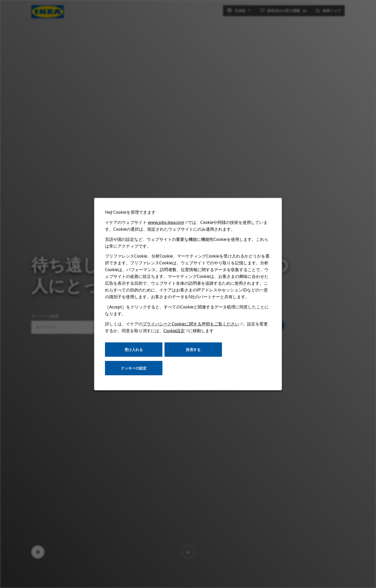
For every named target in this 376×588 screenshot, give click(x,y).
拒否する (193, 351)
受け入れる (134, 351)
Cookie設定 (174, 332)
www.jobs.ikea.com (166, 225)
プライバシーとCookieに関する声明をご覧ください (191, 325)
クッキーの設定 (134, 369)
